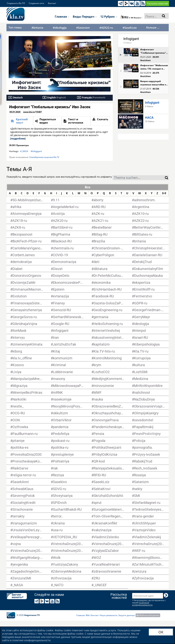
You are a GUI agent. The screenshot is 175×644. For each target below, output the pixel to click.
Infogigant (131, 39)
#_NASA (24, 151)
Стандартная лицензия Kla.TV (44, 157)
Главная (62, 17)
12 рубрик (109, 17)
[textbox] (139, 178)
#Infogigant (36, 151)
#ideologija (60, 28)
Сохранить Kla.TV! (16, 3)
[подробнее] (18, 138)
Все (88, 187)
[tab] (21, 121)
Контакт (52, 3)
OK (161, 632)
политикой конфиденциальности (142, 604)
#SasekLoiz (130, 28)
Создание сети (36, 3)
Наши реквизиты (109, 615)
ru (132, 17)
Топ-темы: (15, 27)
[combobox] (139, 178)
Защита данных (126, 615)
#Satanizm (83, 28)
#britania (37, 28)
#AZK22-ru (106, 28)
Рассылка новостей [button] (157, 3)
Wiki (88, 615)
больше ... (153, 27)
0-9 (164, 193)
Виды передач (85, 17)
